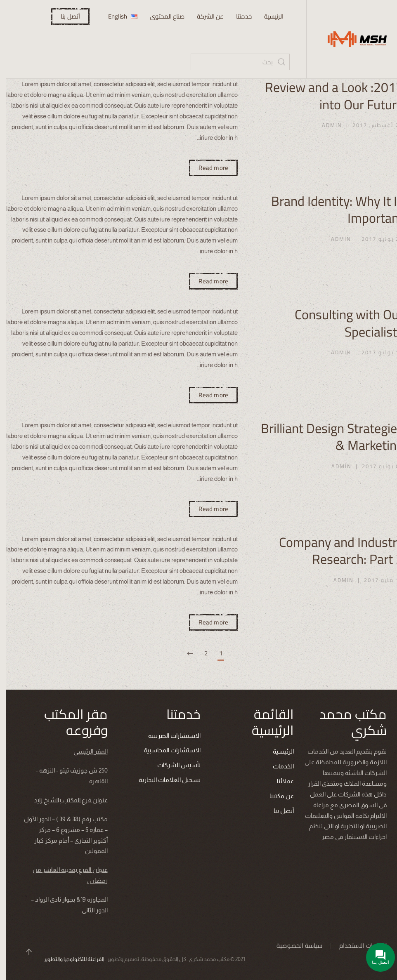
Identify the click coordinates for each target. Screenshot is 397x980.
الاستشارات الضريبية (169, 736)
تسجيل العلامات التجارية (164, 780)
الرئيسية (268, 16)
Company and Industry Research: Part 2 (335, 551)
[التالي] (184, 654)
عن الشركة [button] (204, 16)
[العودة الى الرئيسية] (349, 39)
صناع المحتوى (161, 16)
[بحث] (234, 62)
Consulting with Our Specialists (343, 323)
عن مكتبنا (276, 796)
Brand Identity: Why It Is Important (331, 210)
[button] (24, 952)
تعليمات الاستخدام (358, 946)
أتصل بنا (64, 16)
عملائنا (280, 781)
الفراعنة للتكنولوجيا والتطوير (69, 959)
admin (326, 125)
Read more (207, 168)
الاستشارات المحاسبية (167, 750)
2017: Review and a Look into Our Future (328, 96)
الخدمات (278, 766)
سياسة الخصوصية (294, 946)
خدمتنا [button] (238, 16)
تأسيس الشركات (174, 765)
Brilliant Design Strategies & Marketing (326, 437)
